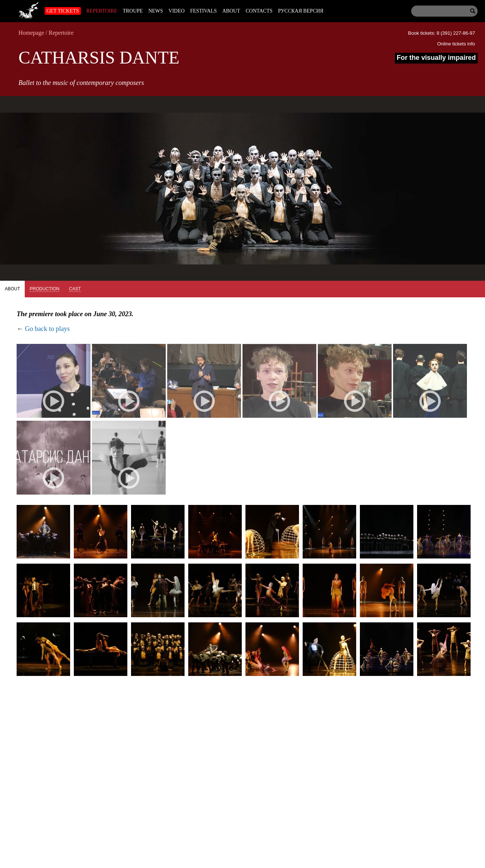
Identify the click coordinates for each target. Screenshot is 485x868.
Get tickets (63, 11)
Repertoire (102, 11)
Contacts (259, 11)
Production (44, 289)
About (231, 11)
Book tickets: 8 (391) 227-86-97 (442, 33)
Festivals (203, 11)
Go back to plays (47, 329)
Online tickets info (456, 44)
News (156, 11)
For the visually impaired (436, 58)
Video (177, 11)
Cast (75, 289)
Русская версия (301, 11)
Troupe (133, 11)
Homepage (31, 33)
